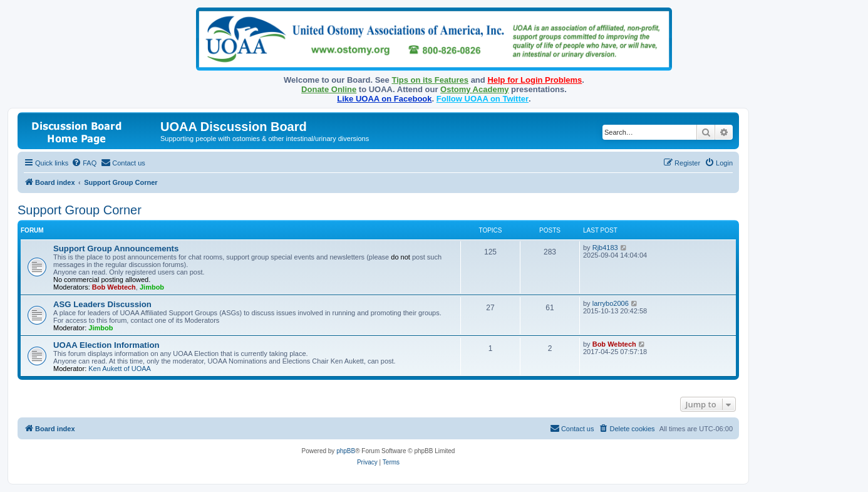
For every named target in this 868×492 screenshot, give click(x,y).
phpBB (346, 451)
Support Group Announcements (116, 249)
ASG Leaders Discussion (102, 304)
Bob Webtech (114, 287)
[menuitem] (84, 163)
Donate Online (329, 89)
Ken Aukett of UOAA (120, 369)
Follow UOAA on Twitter (483, 99)
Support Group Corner (80, 210)
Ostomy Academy (474, 89)
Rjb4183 (605, 248)
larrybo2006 (611, 303)
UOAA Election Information (106, 345)
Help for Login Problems (535, 80)
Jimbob (152, 287)
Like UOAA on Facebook (384, 99)
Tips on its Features (430, 80)
